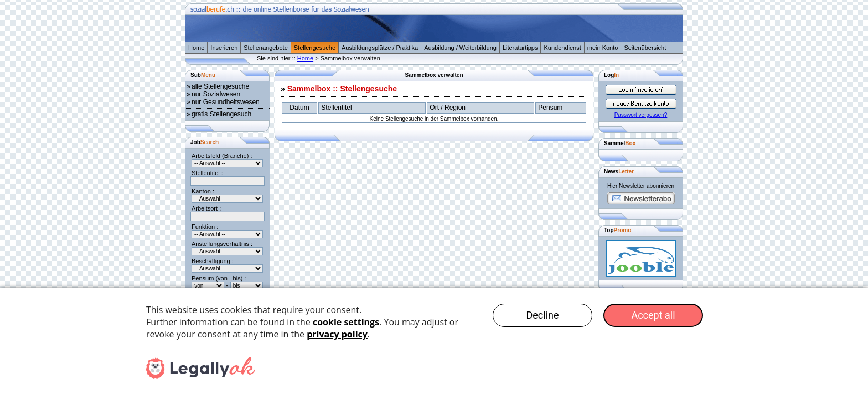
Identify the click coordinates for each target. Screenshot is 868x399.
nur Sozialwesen (216, 94)
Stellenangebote (266, 48)
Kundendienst (562, 48)
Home (196, 48)
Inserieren (224, 48)
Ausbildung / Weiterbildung (460, 48)
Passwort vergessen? (641, 115)
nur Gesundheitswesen (226, 102)
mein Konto (603, 48)
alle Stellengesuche (220, 86)
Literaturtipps (520, 48)
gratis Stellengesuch (221, 114)
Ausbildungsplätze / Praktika (380, 48)
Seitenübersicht (645, 48)
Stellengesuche (315, 48)
